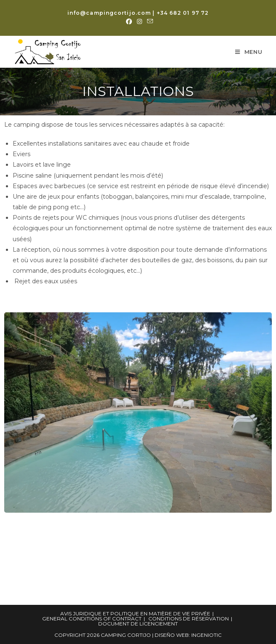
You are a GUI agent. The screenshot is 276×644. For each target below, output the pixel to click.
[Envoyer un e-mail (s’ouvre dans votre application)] (149, 21)
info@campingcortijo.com (109, 13)
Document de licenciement (138, 624)
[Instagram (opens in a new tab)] (139, 21)
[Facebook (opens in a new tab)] (129, 21)
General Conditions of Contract (92, 619)
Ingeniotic (206, 635)
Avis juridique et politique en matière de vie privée (135, 613)
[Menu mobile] (249, 52)
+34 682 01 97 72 (183, 13)
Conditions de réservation (189, 619)
